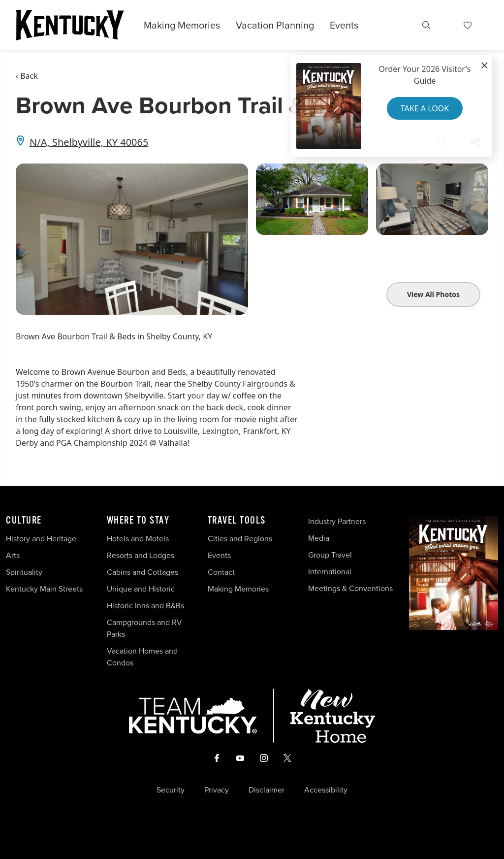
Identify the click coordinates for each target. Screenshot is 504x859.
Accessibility (326, 790)
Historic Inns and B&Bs (145, 606)
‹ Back (27, 76)
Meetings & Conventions (350, 588)
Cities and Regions (240, 539)
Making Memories (182, 25)
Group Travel (330, 555)
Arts (13, 555)
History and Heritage (42, 539)
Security (171, 790)
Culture (24, 521)
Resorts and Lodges (141, 555)
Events (344, 25)
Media (319, 538)
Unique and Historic (141, 589)
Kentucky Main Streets (44, 589)
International (330, 572)
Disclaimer (267, 790)
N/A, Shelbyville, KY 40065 (89, 142)
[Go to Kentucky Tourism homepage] (70, 25)
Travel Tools (237, 521)
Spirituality (25, 572)
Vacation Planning (275, 25)
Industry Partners (337, 521)
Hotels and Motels (138, 539)
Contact (221, 572)
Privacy (217, 790)
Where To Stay (138, 521)
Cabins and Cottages (142, 572)
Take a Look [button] (425, 108)
